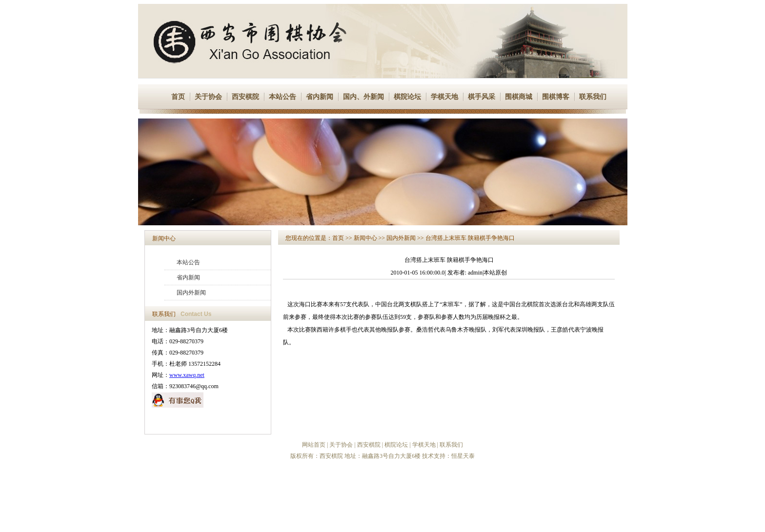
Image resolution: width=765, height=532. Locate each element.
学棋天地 (444, 97)
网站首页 (314, 445)
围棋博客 (556, 97)
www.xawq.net (187, 375)
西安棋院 (245, 97)
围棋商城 (519, 97)
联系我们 (593, 97)
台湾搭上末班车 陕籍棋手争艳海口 (470, 238)
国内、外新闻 (363, 97)
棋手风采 (482, 97)
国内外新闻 (191, 293)
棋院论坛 (407, 97)
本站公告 (282, 97)
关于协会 (208, 97)
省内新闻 (320, 97)
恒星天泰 (463, 456)
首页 (178, 97)
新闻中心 (164, 238)
